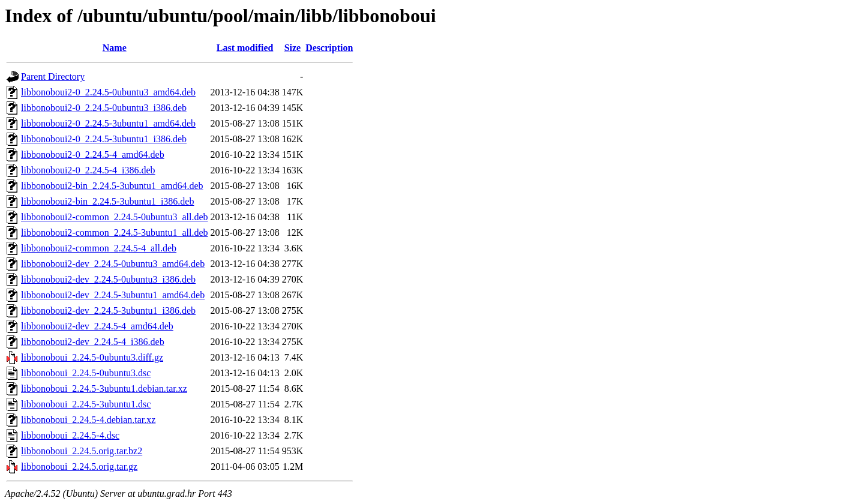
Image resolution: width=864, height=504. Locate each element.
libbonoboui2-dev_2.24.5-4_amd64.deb (97, 326)
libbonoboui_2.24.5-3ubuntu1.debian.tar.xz (104, 388)
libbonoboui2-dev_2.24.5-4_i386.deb (93, 342)
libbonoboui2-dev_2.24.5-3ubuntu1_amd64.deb (113, 295)
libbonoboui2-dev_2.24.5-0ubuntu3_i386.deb (108, 279)
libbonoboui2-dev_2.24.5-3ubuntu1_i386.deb (108, 310)
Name (115, 48)
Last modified (245, 48)
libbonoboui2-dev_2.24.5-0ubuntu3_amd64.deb (113, 264)
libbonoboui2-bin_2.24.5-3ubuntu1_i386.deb (107, 201)
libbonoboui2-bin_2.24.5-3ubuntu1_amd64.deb (112, 186)
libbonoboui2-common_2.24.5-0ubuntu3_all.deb (115, 217)
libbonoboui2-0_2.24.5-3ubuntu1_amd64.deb (108, 123)
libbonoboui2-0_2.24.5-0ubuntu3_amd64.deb (108, 92)
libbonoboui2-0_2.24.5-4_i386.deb (88, 170)
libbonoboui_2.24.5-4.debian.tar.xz (88, 420)
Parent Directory (53, 76)
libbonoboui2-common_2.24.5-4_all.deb (99, 248)
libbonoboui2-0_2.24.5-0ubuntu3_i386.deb (104, 108)
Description (329, 48)
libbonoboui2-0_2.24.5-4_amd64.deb (93, 154)
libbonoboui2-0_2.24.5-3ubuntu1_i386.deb (104, 139)
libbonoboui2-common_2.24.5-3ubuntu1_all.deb (115, 232)
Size (293, 48)
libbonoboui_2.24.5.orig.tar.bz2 (82, 451)
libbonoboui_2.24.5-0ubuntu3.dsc (86, 373)
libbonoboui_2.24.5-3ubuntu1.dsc (86, 404)
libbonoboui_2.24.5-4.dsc (70, 435)
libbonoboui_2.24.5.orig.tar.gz (79, 466)
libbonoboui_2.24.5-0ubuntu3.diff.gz (92, 357)
